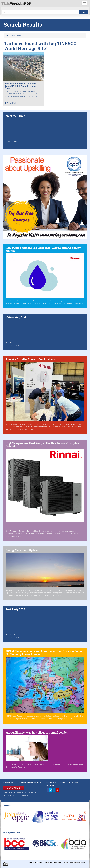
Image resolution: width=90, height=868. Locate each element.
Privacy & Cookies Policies (74, 862)
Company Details (35, 862)
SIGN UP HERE (14, 788)
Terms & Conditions (53, 862)
